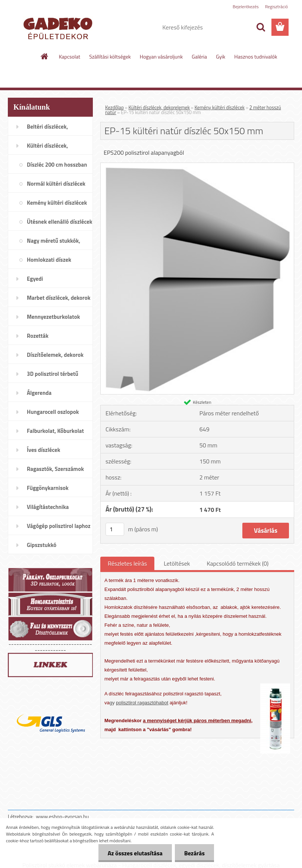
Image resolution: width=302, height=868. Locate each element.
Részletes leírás (127, 563)
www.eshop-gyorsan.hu (62, 816)
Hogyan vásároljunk (161, 56)
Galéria (199, 56)
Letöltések (177, 563)
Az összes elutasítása (135, 853)
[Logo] (59, 28)
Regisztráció (276, 7)
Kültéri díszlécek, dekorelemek (159, 107)
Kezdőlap (114, 107)
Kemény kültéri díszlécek (220, 107)
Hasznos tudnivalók (256, 56)
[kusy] (115, 529)
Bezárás (194, 853)
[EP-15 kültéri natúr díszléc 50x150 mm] (197, 166)
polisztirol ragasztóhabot (142, 703)
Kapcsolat (70, 56)
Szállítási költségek (110, 56)
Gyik (221, 56)
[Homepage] (45, 56)
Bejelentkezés (246, 7)
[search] (261, 27)
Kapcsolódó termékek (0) (237, 563)
